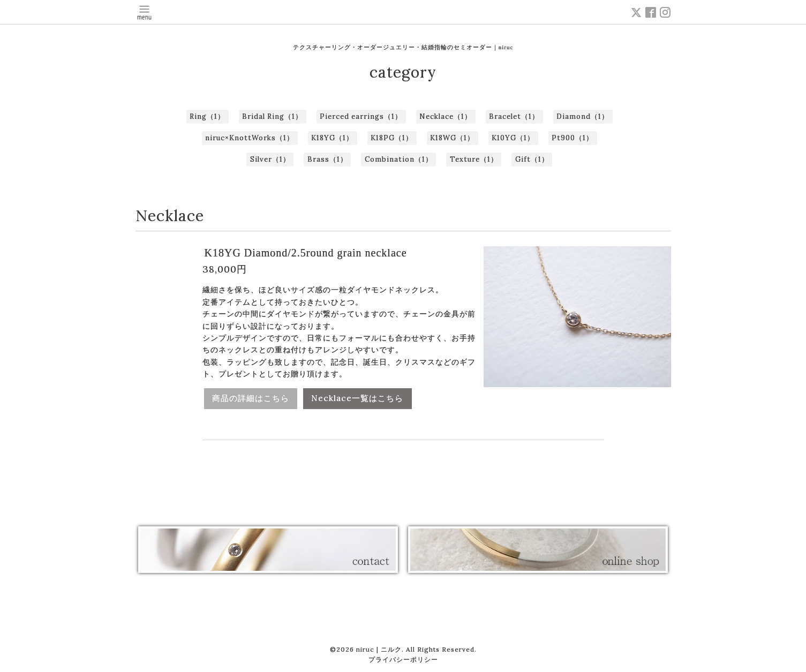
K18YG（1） (332, 138)
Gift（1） (532, 159)
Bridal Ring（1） (272, 116)
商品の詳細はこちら (251, 398)
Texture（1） (474, 159)
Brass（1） (327, 159)
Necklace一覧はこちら (358, 398)
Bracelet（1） (514, 116)
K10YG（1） (513, 138)
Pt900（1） (573, 138)
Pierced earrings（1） (361, 116)
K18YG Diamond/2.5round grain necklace (306, 253)
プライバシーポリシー (403, 659)
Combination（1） (399, 159)
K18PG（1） (392, 138)
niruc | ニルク (379, 649)
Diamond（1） (583, 116)
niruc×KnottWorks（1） (250, 138)
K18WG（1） (452, 138)
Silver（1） (270, 159)
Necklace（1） (446, 116)
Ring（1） (207, 116)
